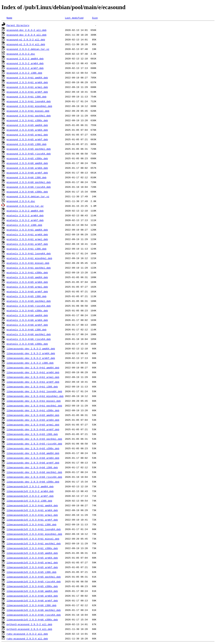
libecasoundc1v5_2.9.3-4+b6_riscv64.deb (34, 615)
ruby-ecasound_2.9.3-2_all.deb (27, 634)
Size (95, 18)
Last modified (74, 18)
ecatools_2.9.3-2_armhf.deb (25, 220)
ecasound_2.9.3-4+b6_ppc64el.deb (29, 182)
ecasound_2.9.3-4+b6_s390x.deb (27, 192)
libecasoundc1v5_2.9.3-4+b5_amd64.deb (32, 553)
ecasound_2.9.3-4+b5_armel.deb (27, 135)
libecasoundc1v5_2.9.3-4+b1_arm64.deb (32, 510)
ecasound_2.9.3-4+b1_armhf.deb (27, 92)
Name (9, 18)
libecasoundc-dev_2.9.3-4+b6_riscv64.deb (34, 477)
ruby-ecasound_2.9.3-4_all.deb (27, 639)
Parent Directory (18, 25)
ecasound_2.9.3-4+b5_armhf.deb (27, 139)
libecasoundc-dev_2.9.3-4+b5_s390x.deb (33, 448)
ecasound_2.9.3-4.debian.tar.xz (28, 196)
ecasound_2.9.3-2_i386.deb (24, 73)
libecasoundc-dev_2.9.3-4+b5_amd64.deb (33, 415)
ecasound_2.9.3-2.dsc (21, 54)
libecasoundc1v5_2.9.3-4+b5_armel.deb (32, 562)
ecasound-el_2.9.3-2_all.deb (26, 39)
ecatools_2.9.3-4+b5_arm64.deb (27, 282)
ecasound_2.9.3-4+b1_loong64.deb (29, 101)
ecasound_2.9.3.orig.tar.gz (25, 206)
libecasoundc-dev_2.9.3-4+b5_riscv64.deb (34, 444)
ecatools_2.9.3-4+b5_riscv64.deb (29, 306)
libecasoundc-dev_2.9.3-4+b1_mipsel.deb (34, 401)
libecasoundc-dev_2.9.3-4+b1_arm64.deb (33, 372)
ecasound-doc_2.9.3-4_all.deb (26, 35)
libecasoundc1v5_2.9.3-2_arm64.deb (30, 491)
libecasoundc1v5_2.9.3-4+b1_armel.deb (32, 515)
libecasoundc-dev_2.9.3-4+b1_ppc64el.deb (34, 406)
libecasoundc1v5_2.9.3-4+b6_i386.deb (31, 605)
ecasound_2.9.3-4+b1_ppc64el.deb (29, 116)
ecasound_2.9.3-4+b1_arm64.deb (27, 82)
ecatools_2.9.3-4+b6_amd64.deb (27, 315)
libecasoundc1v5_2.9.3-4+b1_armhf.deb (32, 520)
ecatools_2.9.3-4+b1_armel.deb (27, 239)
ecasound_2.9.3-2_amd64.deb (25, 59)
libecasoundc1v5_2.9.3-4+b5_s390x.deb (32, 586)
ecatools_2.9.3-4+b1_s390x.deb (27, 272)
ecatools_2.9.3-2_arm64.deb (25, 215)
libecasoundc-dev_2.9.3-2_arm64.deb (31, 353)
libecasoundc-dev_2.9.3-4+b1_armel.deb (33, 377)
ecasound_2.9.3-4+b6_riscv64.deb (29, 187)
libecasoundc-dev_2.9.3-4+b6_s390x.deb (33, 482)
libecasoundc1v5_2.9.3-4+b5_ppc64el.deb (34, 577)
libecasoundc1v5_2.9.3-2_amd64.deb (30, 486)
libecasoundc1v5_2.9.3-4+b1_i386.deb (31, 524)
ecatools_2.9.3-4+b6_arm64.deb (27, 320)
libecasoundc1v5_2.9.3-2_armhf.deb (30, 496)
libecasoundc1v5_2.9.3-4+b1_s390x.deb (32, 548)
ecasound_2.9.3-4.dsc (21, 201)
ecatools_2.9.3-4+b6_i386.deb (26, 329)
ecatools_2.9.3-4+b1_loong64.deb (29, 253)
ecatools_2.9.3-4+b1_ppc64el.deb (29, 268)
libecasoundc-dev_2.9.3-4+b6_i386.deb (32, 467)
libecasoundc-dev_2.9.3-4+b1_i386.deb (32, 387)
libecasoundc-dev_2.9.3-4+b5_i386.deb (32, 434)
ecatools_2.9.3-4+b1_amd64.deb (27, 230)
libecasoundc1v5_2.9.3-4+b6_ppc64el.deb (34, 610)
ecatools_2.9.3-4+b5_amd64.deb (27, 277)
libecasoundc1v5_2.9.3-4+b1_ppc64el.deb (34, 543)
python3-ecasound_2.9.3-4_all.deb (29, 629)
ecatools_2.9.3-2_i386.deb (24, 225)
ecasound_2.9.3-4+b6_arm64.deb (27, 168)
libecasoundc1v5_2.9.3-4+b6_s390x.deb (32, 619)
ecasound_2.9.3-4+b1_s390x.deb (27, 120)
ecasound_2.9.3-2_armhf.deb (25, 68)
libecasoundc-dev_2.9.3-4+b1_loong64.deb (34, 391)
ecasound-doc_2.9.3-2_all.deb (26, 30)
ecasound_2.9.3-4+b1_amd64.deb (27, 78)
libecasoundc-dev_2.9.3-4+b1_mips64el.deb (35, 396)
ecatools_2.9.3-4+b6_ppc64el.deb (29, 334)
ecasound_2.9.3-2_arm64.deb (25, 63)
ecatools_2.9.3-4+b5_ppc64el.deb (29, 301)
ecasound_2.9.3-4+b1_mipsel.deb (28, 111)
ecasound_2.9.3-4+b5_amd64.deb (27, 125)
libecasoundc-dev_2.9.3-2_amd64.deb (31, 349)
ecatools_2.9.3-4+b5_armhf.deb (27, 291)
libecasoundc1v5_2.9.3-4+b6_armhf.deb (32, 600)
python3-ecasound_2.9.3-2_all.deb (29, 624)
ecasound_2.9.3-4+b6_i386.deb (26, 177)
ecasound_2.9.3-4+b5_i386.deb (26, 144)
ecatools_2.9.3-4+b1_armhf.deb (27, 244)
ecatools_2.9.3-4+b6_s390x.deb (27, 344)
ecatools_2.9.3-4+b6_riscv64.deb (29, 339)
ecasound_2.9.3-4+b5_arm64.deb (27, 130)
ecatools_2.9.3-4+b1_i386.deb (26, 249)
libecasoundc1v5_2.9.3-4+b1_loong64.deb (34, 529)
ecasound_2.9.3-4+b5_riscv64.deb (29, 154)
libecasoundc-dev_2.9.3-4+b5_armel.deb (33, 425)
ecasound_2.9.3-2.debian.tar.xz (28, 49)
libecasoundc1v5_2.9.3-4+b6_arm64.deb (32, 596)
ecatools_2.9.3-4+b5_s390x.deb (27, 310)
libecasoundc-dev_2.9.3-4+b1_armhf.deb (33, 382)
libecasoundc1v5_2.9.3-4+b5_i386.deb (31, 572)
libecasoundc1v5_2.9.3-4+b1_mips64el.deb (34, 534)
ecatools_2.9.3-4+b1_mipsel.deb (28, 263)
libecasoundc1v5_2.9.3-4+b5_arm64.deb (32, 558)
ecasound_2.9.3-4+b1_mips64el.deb (29, 106)
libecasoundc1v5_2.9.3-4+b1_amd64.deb (32, 505)
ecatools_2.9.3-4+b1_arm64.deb (27, 234)
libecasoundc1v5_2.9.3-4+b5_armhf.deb (32, 567)
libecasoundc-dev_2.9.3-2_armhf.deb (31, 358)
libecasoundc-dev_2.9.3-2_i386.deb (30, 363)
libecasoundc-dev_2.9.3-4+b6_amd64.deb (33, 453)
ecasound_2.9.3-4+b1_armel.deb (27, 87)
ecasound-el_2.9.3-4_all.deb (26, 44)
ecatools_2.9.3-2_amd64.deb (25, 211)
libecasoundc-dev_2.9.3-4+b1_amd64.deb (33, 368)
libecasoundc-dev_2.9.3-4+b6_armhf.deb (33, 463)
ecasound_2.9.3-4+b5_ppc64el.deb (29, 149)
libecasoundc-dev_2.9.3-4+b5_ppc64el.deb (34, 439)
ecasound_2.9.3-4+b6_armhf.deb (27, 173)
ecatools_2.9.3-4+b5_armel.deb (27, 287)
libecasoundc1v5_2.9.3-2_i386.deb (29, 501)
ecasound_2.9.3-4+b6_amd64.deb (27, 163)
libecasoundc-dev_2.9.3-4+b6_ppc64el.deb (34, 472)
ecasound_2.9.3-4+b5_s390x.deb (27, 158)
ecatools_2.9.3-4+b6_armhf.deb (27, 325)
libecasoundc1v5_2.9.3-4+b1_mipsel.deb (33, 539)
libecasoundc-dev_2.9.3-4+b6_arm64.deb (33, 458)
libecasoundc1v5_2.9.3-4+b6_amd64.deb (32, 591)
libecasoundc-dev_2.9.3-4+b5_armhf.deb (33, 429)
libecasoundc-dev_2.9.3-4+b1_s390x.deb (33, 410)
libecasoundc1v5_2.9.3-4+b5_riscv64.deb (34, 581)
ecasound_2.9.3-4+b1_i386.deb (26, 97)
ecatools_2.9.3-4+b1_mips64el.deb (29, 258)
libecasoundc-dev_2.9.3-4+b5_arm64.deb (33, 420)
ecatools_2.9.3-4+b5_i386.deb (26, 296)
